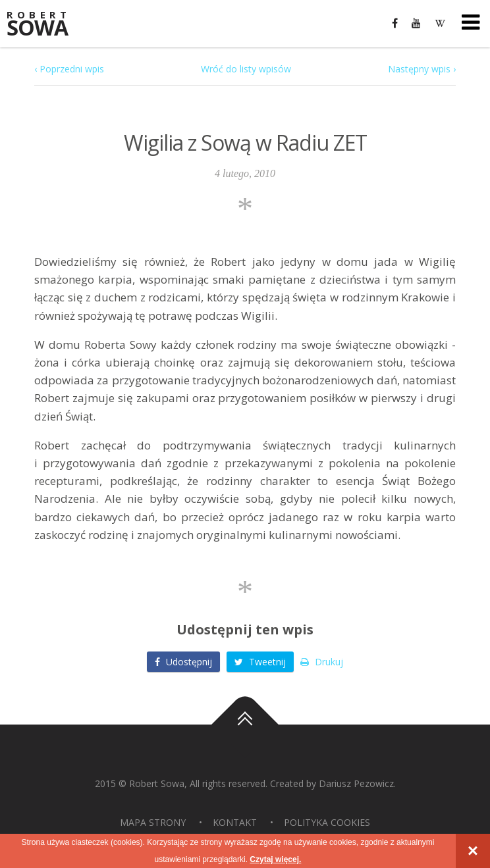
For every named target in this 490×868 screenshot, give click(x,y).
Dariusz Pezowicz (356, 783)
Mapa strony (153, 822)
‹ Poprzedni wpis (69, 69)
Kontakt (235, 822)
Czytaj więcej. (275, 859)
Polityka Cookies (327, 822)
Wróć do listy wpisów (246, 69)
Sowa (46, 25)
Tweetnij (260, 662)
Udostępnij (183, 662)
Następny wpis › (422, 69)
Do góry (245, 725)
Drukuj (322, 662)
